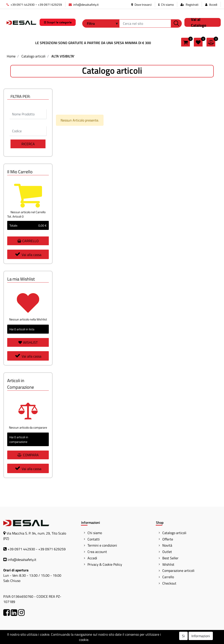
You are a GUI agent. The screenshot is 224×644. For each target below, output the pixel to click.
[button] (176, 23)
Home (11, 56)
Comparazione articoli (178, 571)
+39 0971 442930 (21, 4)
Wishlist (168, 564)
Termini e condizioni (102, 545)
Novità (167, 545)
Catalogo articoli (33, 56)
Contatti (94, 539)
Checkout (169, 583)
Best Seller (170, 558)
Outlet (167, 552)
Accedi (213, 4)
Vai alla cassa (28, 254)
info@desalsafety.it (84, 4)
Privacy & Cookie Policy (105, 564)
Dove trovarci (141, 4)
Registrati (192, 4)
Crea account (97, 552)
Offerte (168, 539)
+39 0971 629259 (50, 4)
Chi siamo (166, 4)
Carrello (168, 577)
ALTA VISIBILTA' (63, 56)
